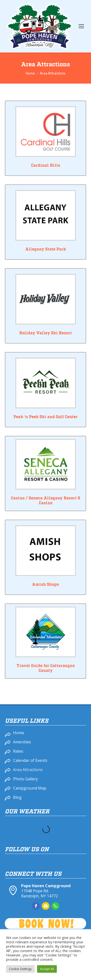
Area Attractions (28, 770)
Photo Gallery (25, 779)
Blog (17, 797)
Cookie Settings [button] (20, 969)
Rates (18, 751)
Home (19, 733)
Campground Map (30, 788)
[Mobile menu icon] (81, 26)
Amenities (22, 742)
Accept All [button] (47, 969)
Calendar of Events (30, 760)
